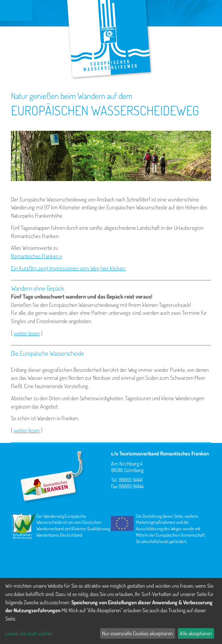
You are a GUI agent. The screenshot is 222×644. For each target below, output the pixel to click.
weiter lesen (27, 333)
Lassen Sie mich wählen (29, 633)
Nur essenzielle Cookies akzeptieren (137, 633)
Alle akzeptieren (196, 633)
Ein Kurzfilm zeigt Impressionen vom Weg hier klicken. (68, 268)
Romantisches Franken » (36, 256)
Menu (16, 10)
